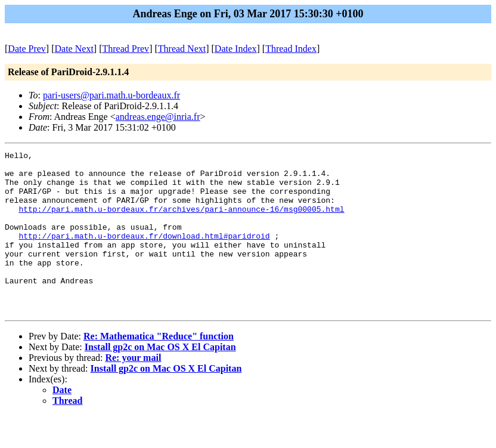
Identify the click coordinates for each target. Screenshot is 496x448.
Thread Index (291, 49)
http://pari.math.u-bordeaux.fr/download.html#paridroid (144, 254)
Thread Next (182, 49)
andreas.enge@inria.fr (158, 117)
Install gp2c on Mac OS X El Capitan (160, 379)
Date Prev (27, 49)
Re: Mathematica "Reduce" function (159, 368)
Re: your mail (133, 390)
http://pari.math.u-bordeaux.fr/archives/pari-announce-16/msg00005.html (181, 221)
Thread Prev (125, 49)
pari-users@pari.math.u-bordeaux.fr (111, 95)
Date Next (74, 49)
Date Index (236, 49)
